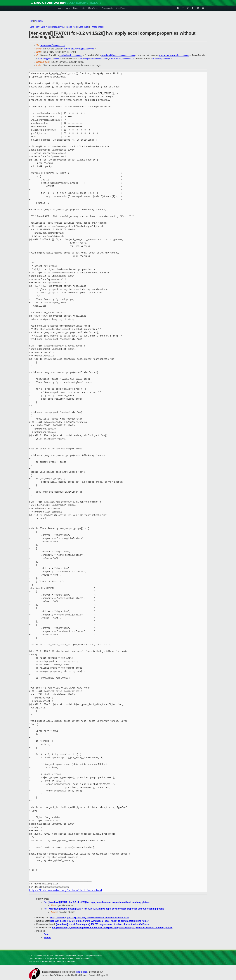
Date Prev (34, 27)
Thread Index (97, 27)
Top (31, 21)
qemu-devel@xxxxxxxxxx (52, 45)
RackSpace (82, 972)
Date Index (84, 27)
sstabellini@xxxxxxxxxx (71, 55)
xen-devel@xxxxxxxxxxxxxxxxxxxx (118, 55)
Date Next (45, 27)
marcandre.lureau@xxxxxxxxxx (79, 49)
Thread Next (71, 27)
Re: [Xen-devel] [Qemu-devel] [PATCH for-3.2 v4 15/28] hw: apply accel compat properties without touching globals (104, 909)
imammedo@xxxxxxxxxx (122, 59)
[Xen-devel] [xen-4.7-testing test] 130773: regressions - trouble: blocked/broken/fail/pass (102, 924)
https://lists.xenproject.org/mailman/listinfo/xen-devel (66, 890)
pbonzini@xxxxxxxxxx (48, 59)
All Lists (39, 21)
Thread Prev (58, 27)
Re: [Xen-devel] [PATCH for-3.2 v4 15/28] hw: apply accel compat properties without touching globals (97, 902)
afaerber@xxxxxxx (161, 59)
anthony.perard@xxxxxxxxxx (93, 59)
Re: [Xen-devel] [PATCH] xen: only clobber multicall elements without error (90, 918)
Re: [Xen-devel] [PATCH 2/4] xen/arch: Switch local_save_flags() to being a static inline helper (99, 921)
